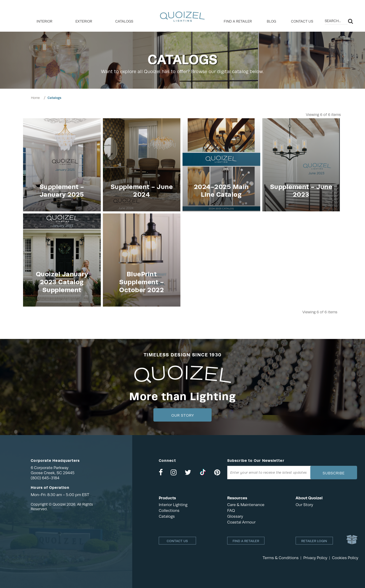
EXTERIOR (84, 21)
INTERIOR (44, 21)
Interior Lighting (173, 505)
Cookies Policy (345, 558)
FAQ (231, 511)
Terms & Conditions (281, 558)
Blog (271, 21)
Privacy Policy (315, 558)
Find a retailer (238, 21)
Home (35, 98)
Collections (169, 511)
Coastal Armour (241, 522)
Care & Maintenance (246, 505)
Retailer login (314, 541)
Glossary (235, 516)
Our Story (183, 416)
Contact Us (302, 21)
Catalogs (124, 21)
